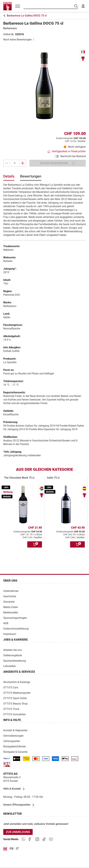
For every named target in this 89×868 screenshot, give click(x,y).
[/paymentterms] (7, 759)
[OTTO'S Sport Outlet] (15, 698)
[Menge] (15, 163)
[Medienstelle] (11, 612)
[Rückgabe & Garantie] (15, 752)
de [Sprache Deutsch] (5, 849)
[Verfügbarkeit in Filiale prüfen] (67, 152)
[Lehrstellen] (10, 666)
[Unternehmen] (11, 591)
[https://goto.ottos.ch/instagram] (37, 839)
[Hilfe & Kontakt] (14, 789)
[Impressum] (10, 634)
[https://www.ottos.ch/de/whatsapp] (24, 839)
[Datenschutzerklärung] (16, 628)
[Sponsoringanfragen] (15, 618)
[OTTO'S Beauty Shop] (15, 703)
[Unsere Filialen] (83, 6)
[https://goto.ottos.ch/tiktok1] (44, 839)
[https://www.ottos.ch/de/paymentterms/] (65, 759)
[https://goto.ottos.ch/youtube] (51, 839)
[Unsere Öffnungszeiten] (19, 805)
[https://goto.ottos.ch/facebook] (30, 839)
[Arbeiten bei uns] (12, 650)
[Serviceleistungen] (13, 736)
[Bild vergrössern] (44, 86)
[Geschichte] (10, 596)
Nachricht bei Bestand (70, 156)
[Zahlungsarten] (12, 741)
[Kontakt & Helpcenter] (15, 730)
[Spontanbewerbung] (15, 661)
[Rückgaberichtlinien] (15, 746)
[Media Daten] (11, 607)
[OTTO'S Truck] (11, 709)
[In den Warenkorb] (35, 544)
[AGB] (6, 623)
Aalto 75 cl (53, 478)
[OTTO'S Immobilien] (15, 714)
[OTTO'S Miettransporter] (17, 693)
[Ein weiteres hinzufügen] (23, 163)
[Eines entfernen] (7, 163)
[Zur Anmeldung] (18, 832)
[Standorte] (9, 602)
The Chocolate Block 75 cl (19, 478)
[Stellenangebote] (13, 655)
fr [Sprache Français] (12, 849)
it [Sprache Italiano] (17, 849)
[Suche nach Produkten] (51, 6)
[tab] (9, 177)
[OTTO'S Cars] (11, 687)
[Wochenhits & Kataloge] (17, 682)
